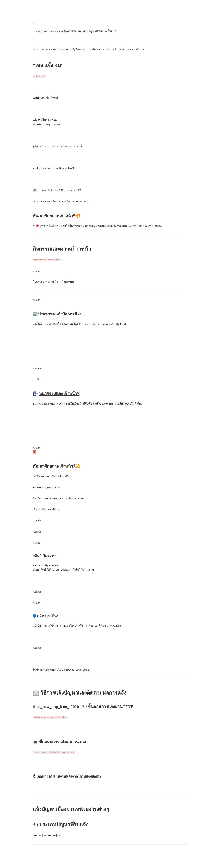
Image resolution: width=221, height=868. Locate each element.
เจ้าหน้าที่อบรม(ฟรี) (45, 509)
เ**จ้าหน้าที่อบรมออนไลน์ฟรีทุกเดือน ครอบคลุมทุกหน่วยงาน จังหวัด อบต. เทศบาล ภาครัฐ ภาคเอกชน (101, 226)
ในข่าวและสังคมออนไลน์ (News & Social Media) (62, 670)
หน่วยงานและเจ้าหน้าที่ (59, 394)
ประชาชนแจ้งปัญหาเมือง (60, 314)
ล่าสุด (36, 271)
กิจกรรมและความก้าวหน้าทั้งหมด (53, 282)
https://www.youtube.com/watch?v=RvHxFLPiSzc (61, 201)
